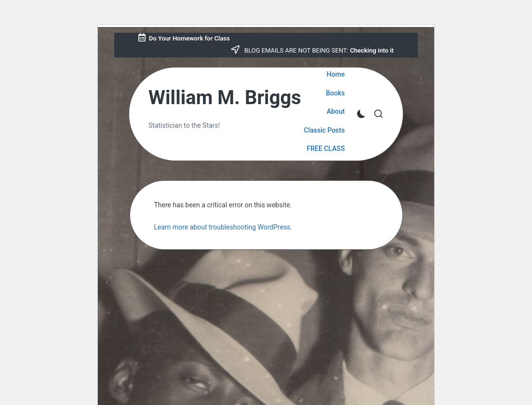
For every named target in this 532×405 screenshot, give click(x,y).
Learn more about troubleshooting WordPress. (223, 227)
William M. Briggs (225, 98)
